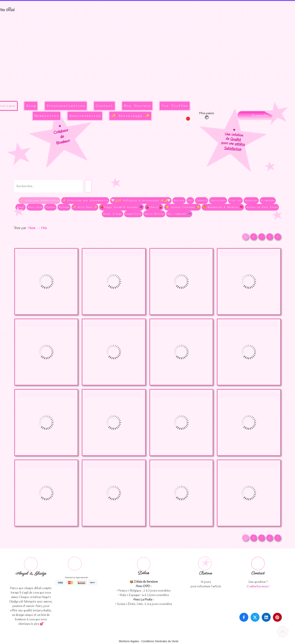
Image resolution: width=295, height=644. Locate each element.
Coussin (202, 200)
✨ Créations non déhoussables (85, 200)
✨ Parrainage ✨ (130, 116)
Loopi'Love (133, 214)
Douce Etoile (154, 214)
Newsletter (47, 116)
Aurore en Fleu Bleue (262, 207)
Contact (104, 106)
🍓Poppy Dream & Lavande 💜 (121, 207)
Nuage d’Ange (113, 214)
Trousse (64, 207)
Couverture (218, 200)
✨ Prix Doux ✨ (85, 207)
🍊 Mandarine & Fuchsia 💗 (223, 207)
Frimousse (268, 200)
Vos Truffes (175, 106)
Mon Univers (137, 106)
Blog (31, 106)
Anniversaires (85, 116)
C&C (190, 200)
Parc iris (35, 207)
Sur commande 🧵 (179, 214)
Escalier (251, 200)
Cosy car (235, 200)
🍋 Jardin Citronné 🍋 (182, 207)
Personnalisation (66, 106)
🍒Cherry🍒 (154, 207)
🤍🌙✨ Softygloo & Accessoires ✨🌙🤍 (141, 200)
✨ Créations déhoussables (39, 200)
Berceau (179, 200)
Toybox (50, 207)
